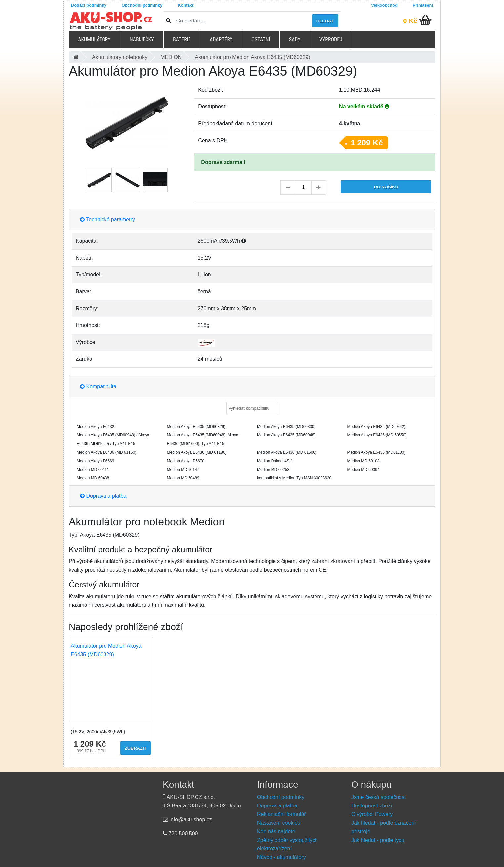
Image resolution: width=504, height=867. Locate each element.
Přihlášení (423, 5)
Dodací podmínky (89, 5)
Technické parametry (107, 219)
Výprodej (331, 40)
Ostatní (261, 40)
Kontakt (186, 5)
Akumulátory (94, 40)
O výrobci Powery (372, 814)
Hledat (325, 21)
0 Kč (410, 21)
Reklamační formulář (281, 814)
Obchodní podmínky (142, 5)
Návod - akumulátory (281, 857)
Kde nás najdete (276, 831)
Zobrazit (136, 748)
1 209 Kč (367, 143)
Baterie (182, 40)
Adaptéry (221, 40)
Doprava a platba (103, 496)
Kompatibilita (98, 386)
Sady (295, 40)
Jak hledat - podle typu (378, 840)
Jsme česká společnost (378, 797)
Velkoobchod (384, 5)
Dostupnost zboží (372, 806)
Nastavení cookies (279, 823)
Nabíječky (142, 40)
